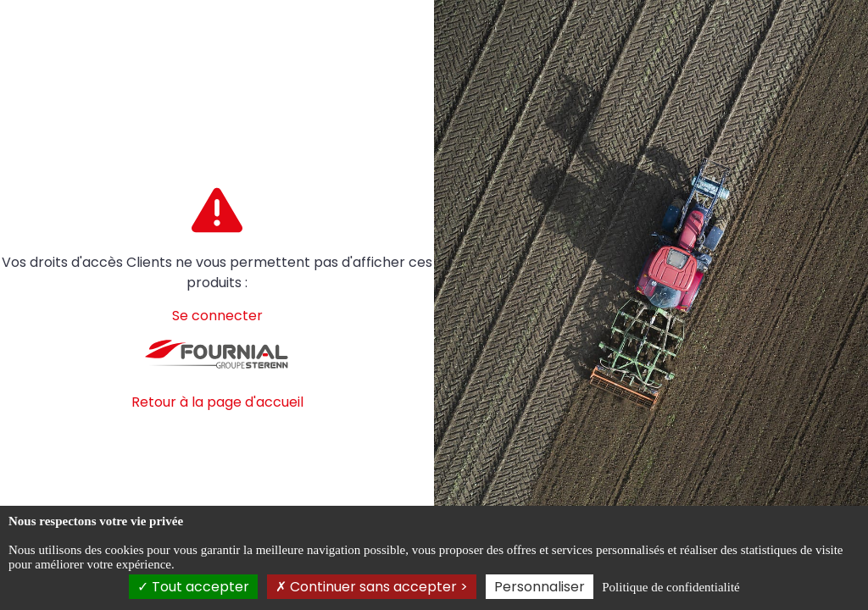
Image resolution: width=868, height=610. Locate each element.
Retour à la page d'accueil (217, 402)
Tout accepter (193, 587)
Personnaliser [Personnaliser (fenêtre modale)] (540, 587)
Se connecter (217, 316)
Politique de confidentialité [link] (670, 587)
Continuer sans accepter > (372, 587)
